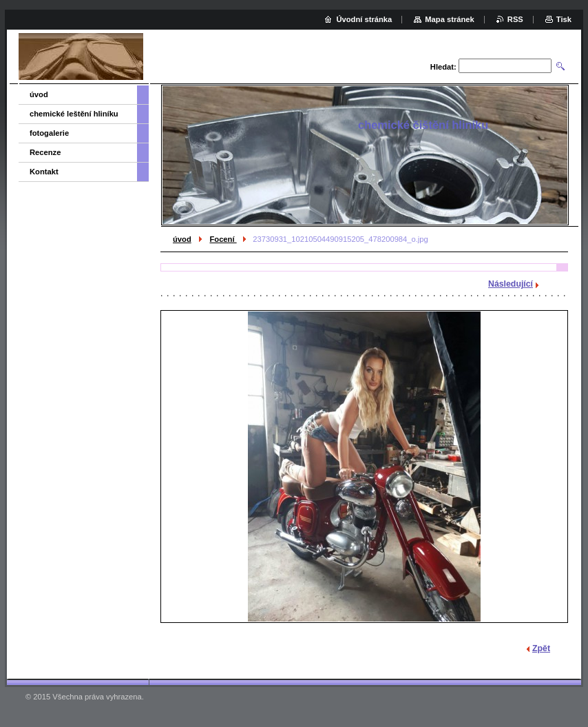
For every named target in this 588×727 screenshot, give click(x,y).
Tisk (564, 19)
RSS (515, 19)
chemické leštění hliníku (74, 114)
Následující (511, 284)
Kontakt (44, 172)
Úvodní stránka (364, 19)
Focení (223, 239)
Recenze (45, 152)
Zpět (541, 648)
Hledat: (443, 67)
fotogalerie (49, 133)
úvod (182, 239)
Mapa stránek (450, 19)
